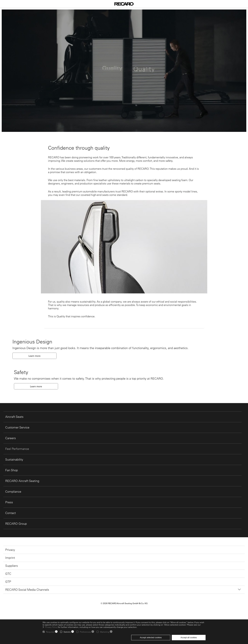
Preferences (85, 632)
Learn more (34, 356)
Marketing (105, 632)
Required (50, 632)
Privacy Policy (51, 627)
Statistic (67, 632)
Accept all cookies (189, 638)
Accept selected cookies (151, 638)
